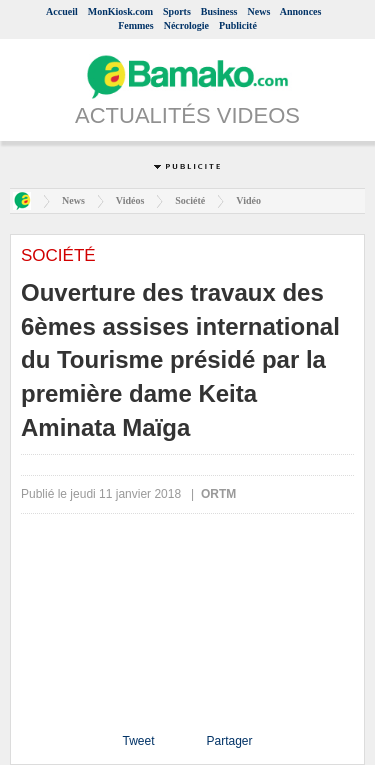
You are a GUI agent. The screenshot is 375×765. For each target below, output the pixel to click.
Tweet (138, 741)
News (259, 11)
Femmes (136, 25)
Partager (229, 741)
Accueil (62, 11)
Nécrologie (186, 25)
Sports (177, 11)
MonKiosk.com (120, 11)
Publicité (238, 25)
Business (219, 11)
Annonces (301, 11)
